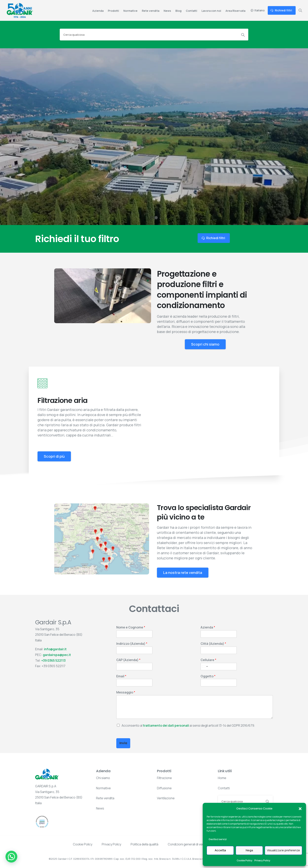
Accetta (220, 850)
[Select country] (205, 667)
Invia (123, 743)
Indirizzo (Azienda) (132, 644)
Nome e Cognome (131, 627)
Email (121, 676)
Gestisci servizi (218, 839)
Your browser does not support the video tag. (103, 296)
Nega (249, 850)
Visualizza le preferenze (283, 850)
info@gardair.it (55, 649)
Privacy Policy (262, 860)
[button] (300, 809)
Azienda (208, 627)
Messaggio (126, 692)
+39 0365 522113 (53, 660)
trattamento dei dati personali (166, 725)
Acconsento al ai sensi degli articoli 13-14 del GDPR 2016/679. (188, 725)
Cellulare (208, 660)
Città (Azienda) (213, 644)
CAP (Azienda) (128, 660)
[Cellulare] (219, 667)
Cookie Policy (245, 860)
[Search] (149, 35)
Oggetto (208, 676)
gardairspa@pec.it (57, 655)
